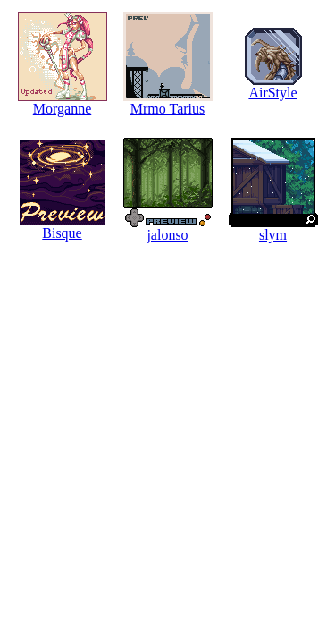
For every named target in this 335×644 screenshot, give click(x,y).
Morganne (62, 109)
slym (273, 235)
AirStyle (272, 93)
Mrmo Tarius (167, 109)
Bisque (62, 233)
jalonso (167, 235)
